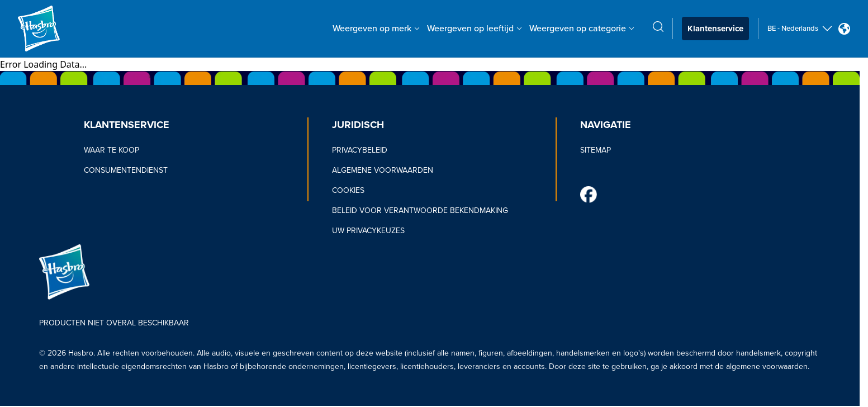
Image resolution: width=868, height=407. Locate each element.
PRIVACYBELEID (360, 150)
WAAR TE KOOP (112, 150)
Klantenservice (715, 29)
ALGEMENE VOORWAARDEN (383, 170)
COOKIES (348, 190)
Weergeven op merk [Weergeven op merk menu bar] (376, 29)
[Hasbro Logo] (58, 29)
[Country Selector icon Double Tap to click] (844, 29)
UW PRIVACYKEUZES (368, 231)
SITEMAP (596, 150)
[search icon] (658, 27)
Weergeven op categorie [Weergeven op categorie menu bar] (582, 29)
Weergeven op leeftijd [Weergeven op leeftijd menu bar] (475, 29)
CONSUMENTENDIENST (126, 170)
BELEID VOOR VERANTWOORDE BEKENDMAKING (420, 210)
